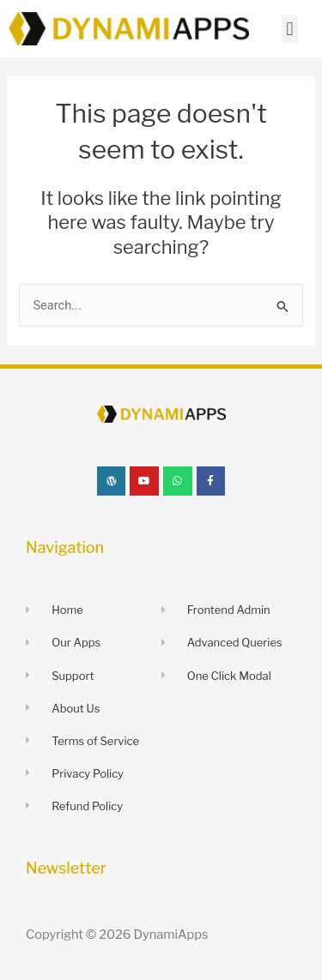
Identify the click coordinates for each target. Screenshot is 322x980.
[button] (290, 29)
